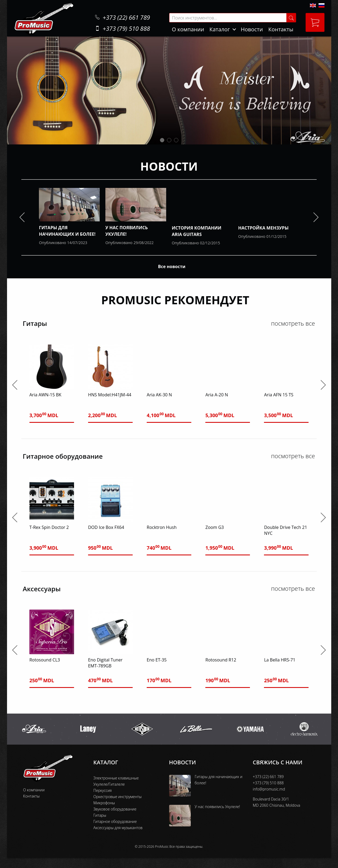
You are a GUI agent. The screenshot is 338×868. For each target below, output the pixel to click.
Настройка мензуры (263, 228)
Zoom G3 (215, 527)
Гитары (100, 815)
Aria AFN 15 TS (279, 395)
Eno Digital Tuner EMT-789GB (105, 663)
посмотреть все (293, 323)
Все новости (172, 266)
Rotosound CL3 (45, 660)
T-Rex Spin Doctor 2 (49, 527)
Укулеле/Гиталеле (109, 784)
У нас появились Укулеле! (217, 807)
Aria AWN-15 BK (45, 395)
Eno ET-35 (157, 660)
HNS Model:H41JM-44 (110, 395)
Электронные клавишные (116, 778)
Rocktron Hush (162, 527)
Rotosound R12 (221, 660)
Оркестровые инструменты (118, 797)
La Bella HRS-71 (280, 660)
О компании (188, 29)
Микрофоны (104, 803)
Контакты (281, 29)
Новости (252, 29)
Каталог (220, 29)
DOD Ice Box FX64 (106, 527)
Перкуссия (103, 790)
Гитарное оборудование (115, 821)
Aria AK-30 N (159, 395)
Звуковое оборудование (115, 809)
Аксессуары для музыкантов (118, 828)
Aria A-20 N (217, 395)
